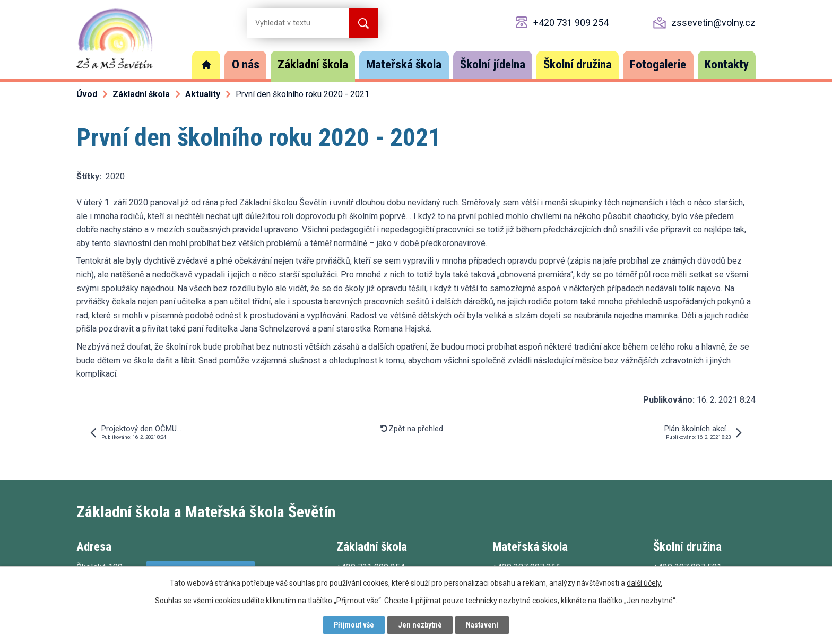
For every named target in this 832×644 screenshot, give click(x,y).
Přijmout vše (354, 625)
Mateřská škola (404, 64)
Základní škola (313, 64)
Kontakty (727, 64)
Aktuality (203, 94)
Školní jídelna (493, 64)
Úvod (206, 65)
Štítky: (89, 176)
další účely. (644, 583)
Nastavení (482, 625)
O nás (246, 64)
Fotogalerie (658, 64)
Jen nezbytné (420, 625)
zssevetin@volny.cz (713, 23)
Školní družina (578, 64)
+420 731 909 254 (571, 23)
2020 (115, 176)
